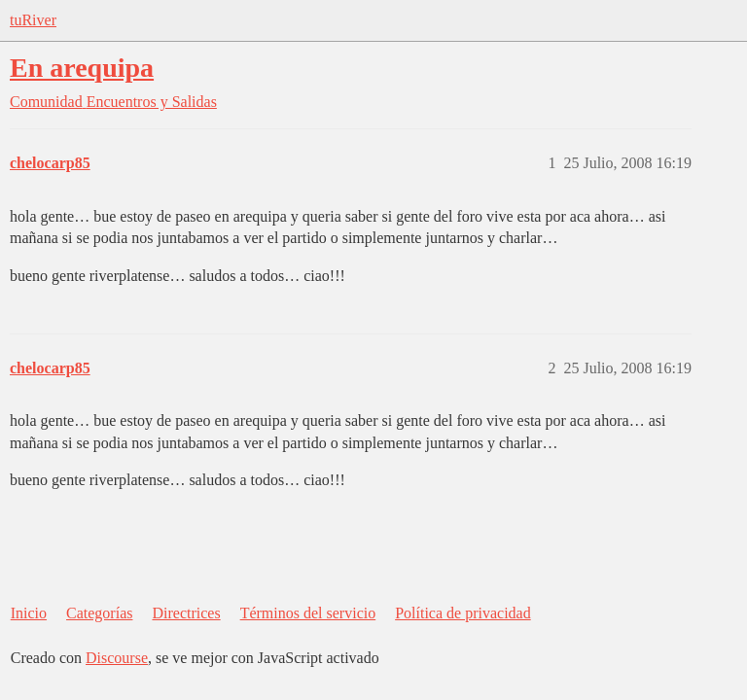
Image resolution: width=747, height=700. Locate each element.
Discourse (117, 658)
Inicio (29, 613)
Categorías (99, 613)
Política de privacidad (463, 613)
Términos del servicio (308, 613)
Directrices (186, 613)
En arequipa (82, 68)
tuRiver (33, 20)
